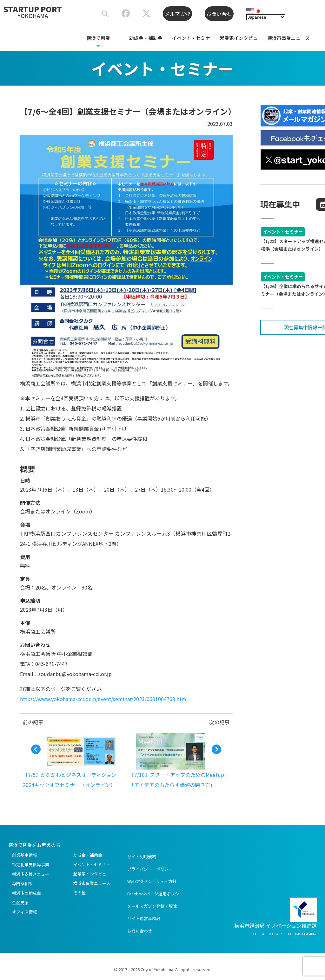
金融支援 (20, 903)
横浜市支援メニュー (31, 874)
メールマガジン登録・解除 (152, 906)
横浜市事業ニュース (289, 38)
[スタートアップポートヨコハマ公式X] (146, 15)
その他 (80, 893)
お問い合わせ (219, 15)
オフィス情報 (24, 912)
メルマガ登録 (178, 15)
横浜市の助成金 (27, 893)
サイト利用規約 (142, 857)
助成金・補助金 (146, 38)
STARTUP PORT (33, 12)
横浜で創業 (98, 38)
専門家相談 (22, 883)
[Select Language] (266, 16)
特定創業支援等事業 (31, 864)
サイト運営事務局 (144, 918)
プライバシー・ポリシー (150, 869)
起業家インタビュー (241, 38)
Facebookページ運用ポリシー (155, 894)
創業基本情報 (24, 855)
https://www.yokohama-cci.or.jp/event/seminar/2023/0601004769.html (104, 699)
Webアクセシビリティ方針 (152, 881)
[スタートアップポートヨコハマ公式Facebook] (125, 15)
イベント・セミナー (193, 38)
